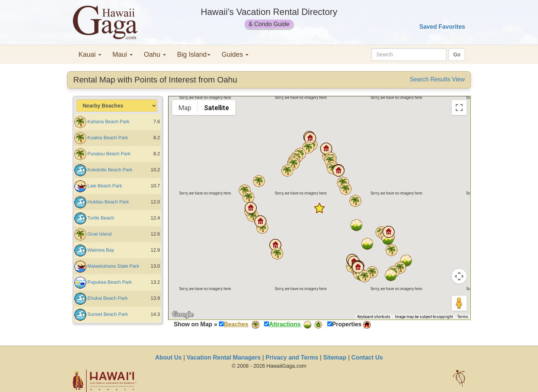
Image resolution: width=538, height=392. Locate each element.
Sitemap (335, 357)
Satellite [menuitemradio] (217, 108)
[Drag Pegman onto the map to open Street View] (459, 303)
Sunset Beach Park (108, 314)
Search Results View (437, 79)
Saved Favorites (442, 27)
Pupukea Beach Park (110, 282)
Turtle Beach (101, 218)
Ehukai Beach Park (108, 298)
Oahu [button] (155, 55)
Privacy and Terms (292, 357)
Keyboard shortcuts (374, 317)
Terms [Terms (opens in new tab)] (463, 317)
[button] (358, 267)
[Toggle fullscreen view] (459, 108)
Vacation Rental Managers (223, 357)
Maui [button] (123, 55)
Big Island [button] (194, 55)
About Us (168, 357)
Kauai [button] (90, 55)
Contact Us (367, 357)
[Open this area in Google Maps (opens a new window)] (183, 315)
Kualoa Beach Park (108, 138)
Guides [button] (235, 55)
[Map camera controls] (459, 276)
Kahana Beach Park (109, 122)
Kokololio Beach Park (110, 170)
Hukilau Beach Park (108, 202)
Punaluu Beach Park (109, 154)
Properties (347, 324)
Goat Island (100, 234)
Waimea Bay (101, 250)
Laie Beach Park (105, 186)
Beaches (236, 324)
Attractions (285, 324)
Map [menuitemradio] (185, 108)
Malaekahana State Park (113, 266)
